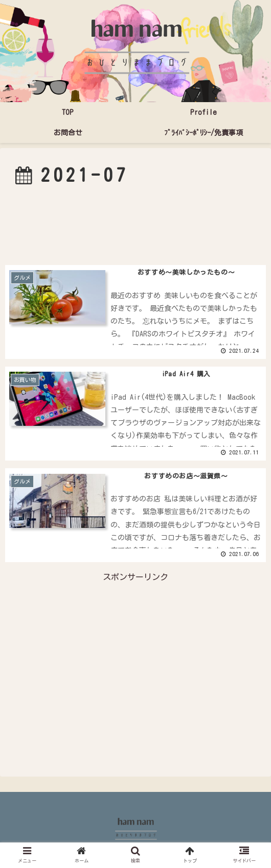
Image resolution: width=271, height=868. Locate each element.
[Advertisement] (135, 225)
